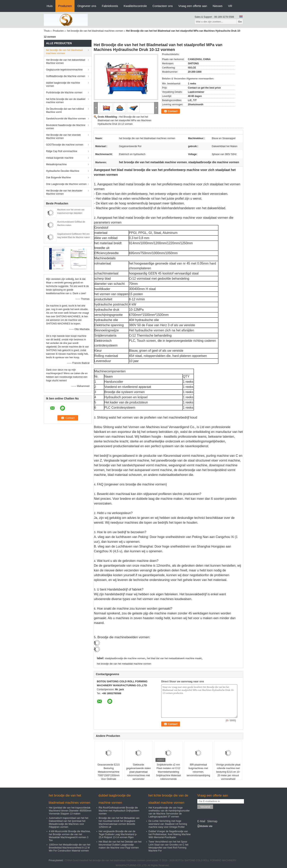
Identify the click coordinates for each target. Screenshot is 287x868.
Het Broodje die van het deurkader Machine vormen (64, 192)
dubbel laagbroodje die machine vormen (63, 84)
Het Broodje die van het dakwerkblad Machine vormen (66, 62)
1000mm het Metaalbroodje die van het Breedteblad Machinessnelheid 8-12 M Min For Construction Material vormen (70, 848)
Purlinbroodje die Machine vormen (64, 93)
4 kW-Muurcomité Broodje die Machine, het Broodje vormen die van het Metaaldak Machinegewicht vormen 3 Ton (70, 836)
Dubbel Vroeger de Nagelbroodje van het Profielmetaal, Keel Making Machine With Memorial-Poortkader (170, 834)
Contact (173, 111)
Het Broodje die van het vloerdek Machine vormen (63, 137)
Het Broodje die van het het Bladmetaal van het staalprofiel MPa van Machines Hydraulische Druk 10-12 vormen (124, 120)
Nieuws (218, 6)
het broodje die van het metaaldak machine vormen (124, 664)
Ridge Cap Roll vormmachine (62, 151)
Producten (65, 6)
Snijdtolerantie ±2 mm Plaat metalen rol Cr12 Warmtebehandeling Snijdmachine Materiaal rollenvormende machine (169, 774)
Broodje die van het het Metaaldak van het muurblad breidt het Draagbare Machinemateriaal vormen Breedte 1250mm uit (119, 823)
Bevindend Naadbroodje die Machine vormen (66, 127)
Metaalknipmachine (56, 164)
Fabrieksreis (110, 6)
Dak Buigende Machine (58, 178)
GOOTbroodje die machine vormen (65, 145)
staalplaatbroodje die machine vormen (125, 658)
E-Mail (201, 821)
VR (230, 6)
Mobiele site (205, 826)
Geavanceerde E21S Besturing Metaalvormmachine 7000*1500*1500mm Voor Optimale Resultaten (109, 774)
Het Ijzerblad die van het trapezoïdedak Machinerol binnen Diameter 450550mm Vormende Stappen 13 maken (70, 811)
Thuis (47, 31)
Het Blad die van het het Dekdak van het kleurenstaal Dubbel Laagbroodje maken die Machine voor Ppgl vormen (120, 845)
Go (240, 22)
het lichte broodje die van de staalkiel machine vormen (66, 101)
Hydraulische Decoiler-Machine (63, 171)
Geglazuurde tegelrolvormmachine (64, 70)
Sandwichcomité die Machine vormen (66, 119)
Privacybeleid (56, 860)
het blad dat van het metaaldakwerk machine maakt (174, 658)
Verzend (205, 807)
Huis (50, 6)
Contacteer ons (163, 6)
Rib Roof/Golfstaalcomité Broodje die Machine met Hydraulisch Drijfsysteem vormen (119, 811)
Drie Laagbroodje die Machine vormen (66, 184)
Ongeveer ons (87, 6)
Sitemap (212, 821)
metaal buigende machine (60, 158)
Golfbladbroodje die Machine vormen (66, 76)
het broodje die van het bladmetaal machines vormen (95, 31)
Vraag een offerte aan (193, 6)
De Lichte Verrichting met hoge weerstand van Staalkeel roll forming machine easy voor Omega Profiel (168, 824)
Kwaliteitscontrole (135, 6)
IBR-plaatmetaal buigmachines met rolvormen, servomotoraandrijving (198, 770)
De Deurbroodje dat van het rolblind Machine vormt (65, 110)
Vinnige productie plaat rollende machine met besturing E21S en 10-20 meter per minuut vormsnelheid (228, 772)
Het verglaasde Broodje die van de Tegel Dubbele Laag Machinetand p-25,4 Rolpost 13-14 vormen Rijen (118, 834)
